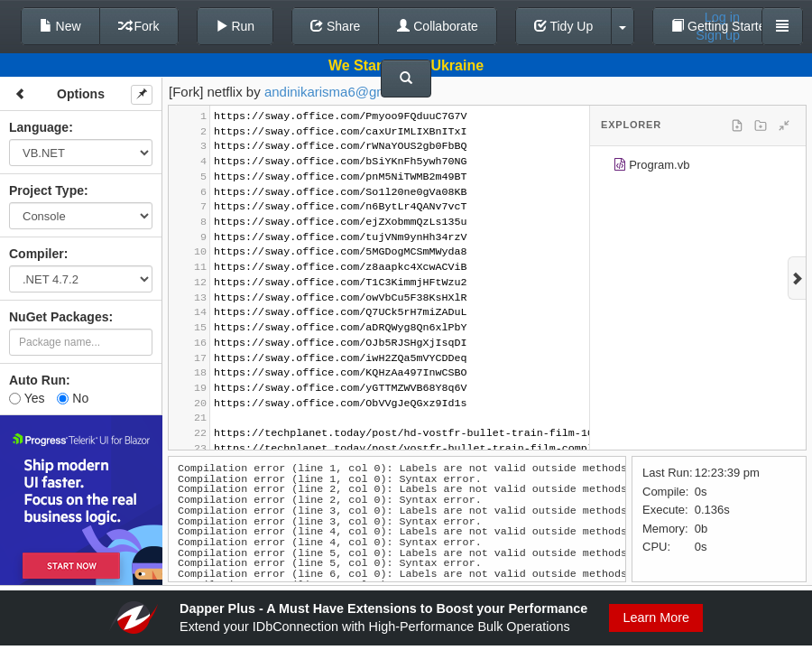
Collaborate (438, 26)
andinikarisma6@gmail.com (347, 92)
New (60, 26)
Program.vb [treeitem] (651, 167)
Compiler (37, 254)
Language (39, 127)
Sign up (718, 35)
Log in (722, 17)
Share (335, 26)
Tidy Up (563, 26)
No (73, 398)
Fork (139, 26)
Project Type (46, 190)
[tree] (698, 168)
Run (235, 26)
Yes (27, 398)
